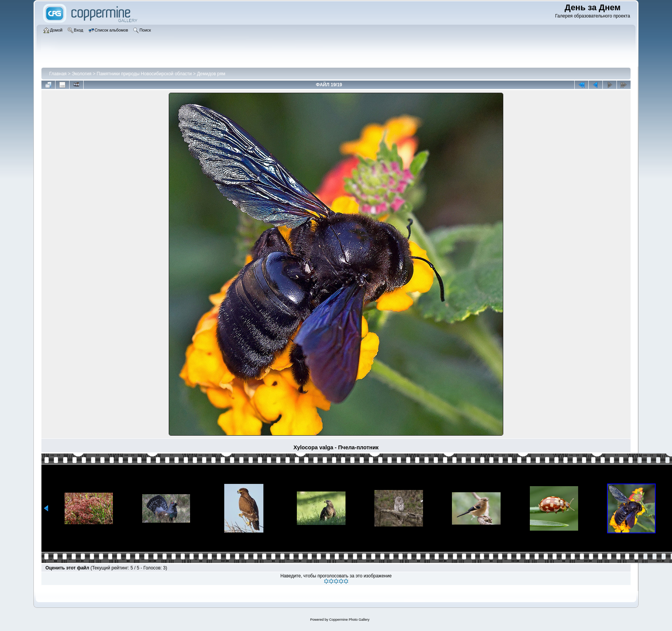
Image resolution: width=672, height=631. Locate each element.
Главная (58, 74)
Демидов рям (211, 74)
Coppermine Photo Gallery (349, 620)
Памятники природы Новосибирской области (144, 74)
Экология (82, 74)
